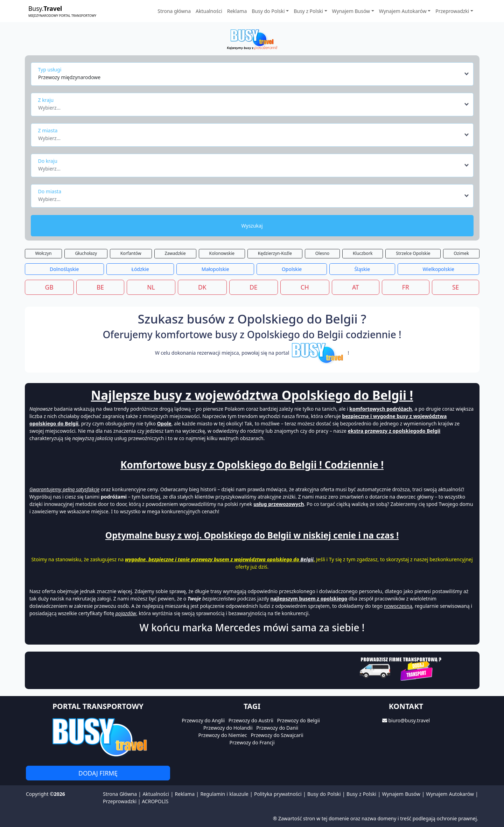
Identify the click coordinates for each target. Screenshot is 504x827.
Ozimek (461, 253)
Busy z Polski (361, 794)
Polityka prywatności (278, 794)
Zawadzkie (175, 253)
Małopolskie (215, 269)
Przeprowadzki (120, 801)
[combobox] (254, 74)
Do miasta (50, 191)
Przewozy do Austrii (251, 720)
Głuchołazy (86, 253)
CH (305, 287)
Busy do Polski (324, 794)
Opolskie (292, 269)
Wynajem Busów (401, 794)
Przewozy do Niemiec (222, 735)
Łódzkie (140, 269)
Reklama (237, 11)
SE (456, 287)
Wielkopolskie (438, 269)
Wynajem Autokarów (450, 794)
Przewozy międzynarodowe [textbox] (69, 77)
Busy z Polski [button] (308, 11)
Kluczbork (363, 253)
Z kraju (46, 100)
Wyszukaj (252, 226)
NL (151, 287)
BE (100, 287)
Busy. (62, 11)
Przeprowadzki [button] (452, 11)
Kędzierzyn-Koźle (275, 253)
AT (356, 287)
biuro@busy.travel (409, 720)
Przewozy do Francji (252, 742)
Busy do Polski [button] (268, 11)
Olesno (323, 253)
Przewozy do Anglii (203, 720)
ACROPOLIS (155, 801)
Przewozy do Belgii (299, 720)
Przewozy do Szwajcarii (277, 735)
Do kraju (48, 161)
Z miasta (48, 130)
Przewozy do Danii (277, 728)
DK (202, 287)
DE (254, 287)
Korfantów (131, 253)
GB (49, 287)
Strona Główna (120, 794)
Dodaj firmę (98, 773)
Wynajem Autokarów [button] (403, 11)
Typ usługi (50, 70)
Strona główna (174, 11)
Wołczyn (43, 253)
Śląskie (362, 269)
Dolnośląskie (64, 269)
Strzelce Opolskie (413, 253)
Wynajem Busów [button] (351, 11)
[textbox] (250, 106)
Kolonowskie (222, 253)
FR (406, 287)
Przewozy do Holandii (228, 728)
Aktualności (209, 11)
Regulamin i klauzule (224, 794)
